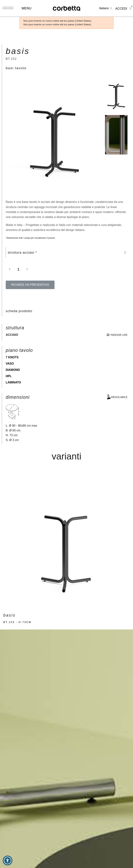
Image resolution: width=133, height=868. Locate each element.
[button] (8, 135)
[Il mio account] (121, 9)
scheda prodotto (19, 311)
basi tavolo (16, 68)
